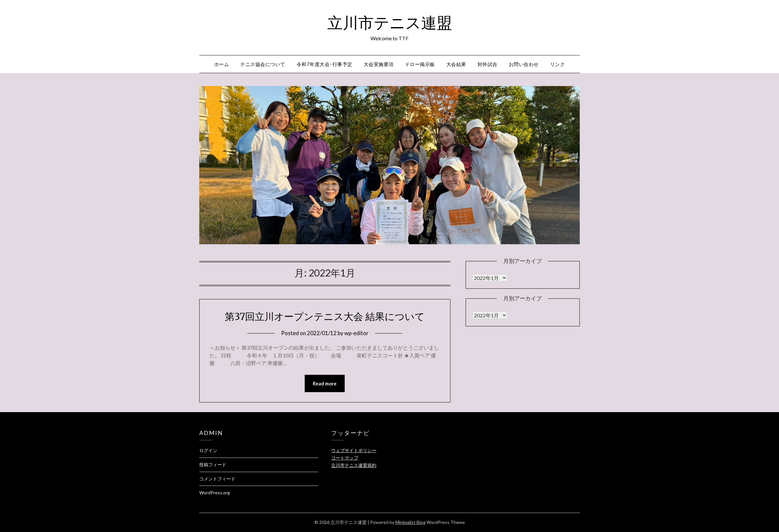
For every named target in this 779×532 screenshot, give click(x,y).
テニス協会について (263, 64)
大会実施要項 (379, 64)
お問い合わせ (524, 64)
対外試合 (488, 64)
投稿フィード (213, 464)
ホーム (222, 64)
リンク (558, 64)
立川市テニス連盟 (390, 23)
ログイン (208, 450)
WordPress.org (215, 493)
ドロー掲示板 (420, 64)
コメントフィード (217, 479)
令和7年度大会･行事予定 (325, 64)
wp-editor (356, 333)
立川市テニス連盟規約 (354, 465)
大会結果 (456, 64)
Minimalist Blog (410, 522)
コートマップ (345, 458)
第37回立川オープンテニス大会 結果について (325, 316)
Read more (325, 383)
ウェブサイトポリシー (354, 450)
